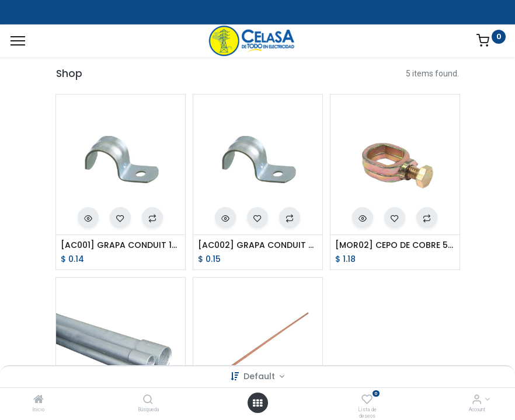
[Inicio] (39, 400)
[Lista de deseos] (367, 400)
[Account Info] (477, 400)
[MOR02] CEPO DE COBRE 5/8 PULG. (395, 245)
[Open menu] (257, 403)
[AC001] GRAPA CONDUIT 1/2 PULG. (121, 245)
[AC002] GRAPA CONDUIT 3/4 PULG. (258, 245)
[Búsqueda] (148, 400)
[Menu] (18, 41)
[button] (88, 218)
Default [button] (260, 376)
